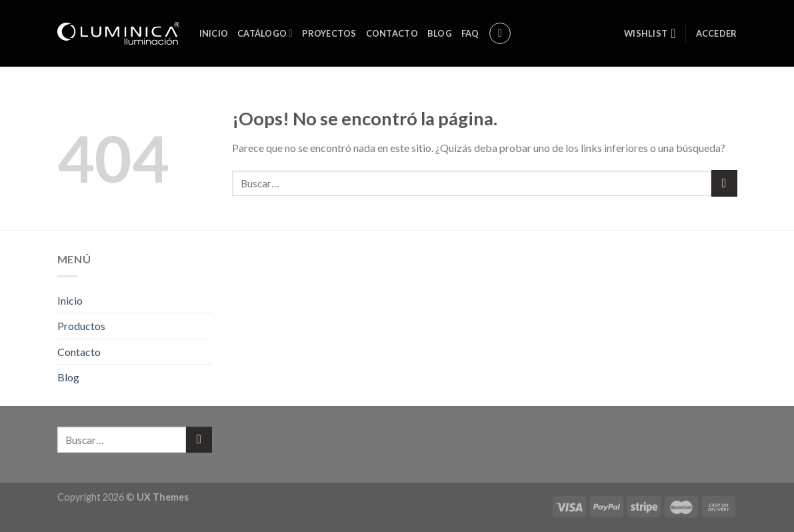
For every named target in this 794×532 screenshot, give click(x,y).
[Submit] (724, 183)
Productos (81, 326)
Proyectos (329, 33)
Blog (440, 33)
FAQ (470, 33)
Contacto (392, 33)
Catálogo (265, 33)
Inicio (214, 33)
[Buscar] (500, 33)
